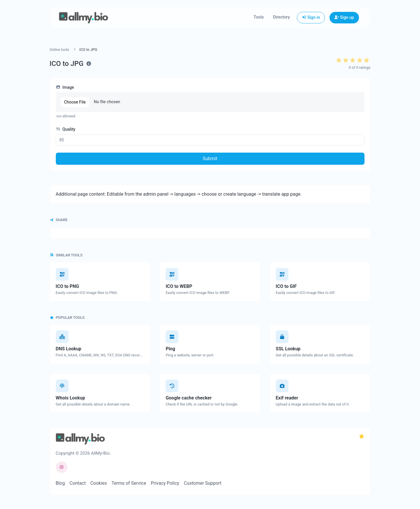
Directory (282, 17)
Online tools (60, 50)
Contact (77, 483)
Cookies (98, 483)
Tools (259, 17)
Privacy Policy (165, 483)
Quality (66, 129)
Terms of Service (129, 483)
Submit (210, 159)
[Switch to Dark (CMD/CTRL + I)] (362, 437)
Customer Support (203, 483)
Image (65, 87)
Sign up (344, 17)
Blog (60, 483)
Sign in (311, 17)
